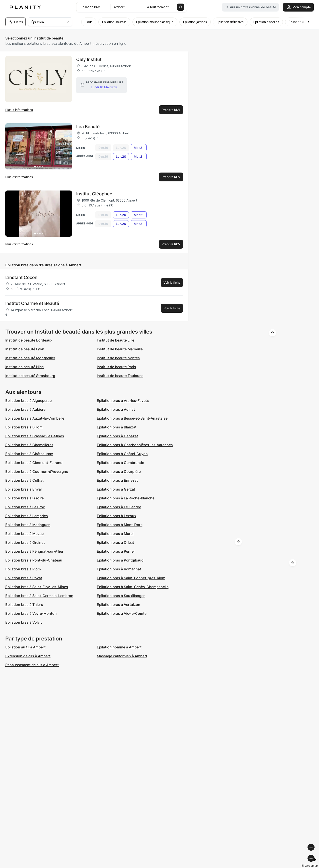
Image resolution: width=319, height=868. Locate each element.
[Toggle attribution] (314, 864)
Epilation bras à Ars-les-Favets (123, 401)
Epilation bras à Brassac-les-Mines (35, 436)
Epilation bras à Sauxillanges (121, 596)
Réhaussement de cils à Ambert (32, 665)
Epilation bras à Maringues (28, 525)
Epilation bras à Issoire (24, 498)
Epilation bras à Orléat (115, 542)
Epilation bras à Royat (24, 578)
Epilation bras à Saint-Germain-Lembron (39, 596)
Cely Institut (89, 59)
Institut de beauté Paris (116, 367)
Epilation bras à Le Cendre (119, 507)
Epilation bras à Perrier (116, 551)
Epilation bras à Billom (24, 427)
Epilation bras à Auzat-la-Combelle (35, 418)
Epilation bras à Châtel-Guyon (122, 454)
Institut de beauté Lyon (25, 349)
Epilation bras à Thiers (24, 605)
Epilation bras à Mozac (24, 534)
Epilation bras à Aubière (25, 409)
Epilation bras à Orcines (25, 542)
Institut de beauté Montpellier (30, 358)
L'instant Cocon (21, 277)
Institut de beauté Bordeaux (29, 340)
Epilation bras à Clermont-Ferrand (34, 463)
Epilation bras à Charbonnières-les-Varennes (135, 445)
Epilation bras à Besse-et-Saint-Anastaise (132, 418)
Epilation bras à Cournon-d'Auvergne (37, 471)
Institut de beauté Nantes (118, 358)
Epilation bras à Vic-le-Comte (122, 613)
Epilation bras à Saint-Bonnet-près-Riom (131, 578)
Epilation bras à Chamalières (29, 445)
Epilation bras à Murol (115, 534)
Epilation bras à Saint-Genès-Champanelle (133, 587)
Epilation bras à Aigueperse (28, 401)
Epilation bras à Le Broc (25, 507)
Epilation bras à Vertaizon (119, 605)
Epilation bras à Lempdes (27, 516)
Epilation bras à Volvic (24, 622)
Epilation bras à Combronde (120, 463)
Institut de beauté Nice (24, 367)
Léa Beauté (88, 127)
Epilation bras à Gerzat (116, 489)
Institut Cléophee (94, 194)
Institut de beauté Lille (116, 340)
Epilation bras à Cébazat (117, 436)
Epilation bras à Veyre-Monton (31, 613)
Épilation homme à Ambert (119, 647)
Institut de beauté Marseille (120, 349)
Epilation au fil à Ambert (25, 647)
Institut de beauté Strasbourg (30, 376)
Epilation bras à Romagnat (119, 569)
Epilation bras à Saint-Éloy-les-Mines (37, 587)
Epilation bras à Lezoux (117, 516)
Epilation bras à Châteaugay (29, 454)
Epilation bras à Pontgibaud (120, 560)
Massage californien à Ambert (122, 656)
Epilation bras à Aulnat (116, 409)
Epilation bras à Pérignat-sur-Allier (34, 551)
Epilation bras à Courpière (119, 471)
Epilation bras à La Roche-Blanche (126, 498)
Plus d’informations (19, 110)
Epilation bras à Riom (23, 569)
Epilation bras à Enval (23, 489)
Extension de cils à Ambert (28, 656)
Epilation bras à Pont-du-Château (34, 560)
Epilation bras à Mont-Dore (120, 525)
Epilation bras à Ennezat (117, 480)
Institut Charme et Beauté (32, 303)
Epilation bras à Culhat (24, 480)
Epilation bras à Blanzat (117, 427)
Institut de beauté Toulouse (120, 376)
